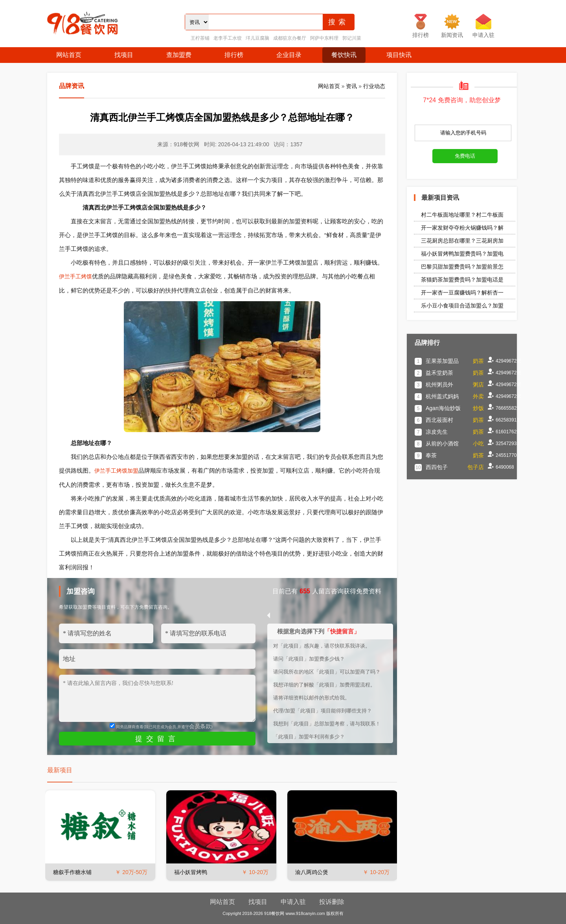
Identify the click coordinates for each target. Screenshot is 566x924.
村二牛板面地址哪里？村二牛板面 (462, 215)
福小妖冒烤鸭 (191, 872)
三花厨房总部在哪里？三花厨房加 (462, 241)
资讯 (351, 86)
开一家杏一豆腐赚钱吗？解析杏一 (462, 293)
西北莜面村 (439, 420)
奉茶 (431, 455)
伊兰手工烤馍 (75, 276)
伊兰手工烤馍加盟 (116, 471)
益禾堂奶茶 (439, 373)
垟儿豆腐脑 (257, 38)
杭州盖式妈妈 (442, 396)
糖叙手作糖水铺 (72, 872)
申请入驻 (293, 902)
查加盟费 (179, 55)
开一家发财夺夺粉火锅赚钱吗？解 (462, 228)
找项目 (124, 55)
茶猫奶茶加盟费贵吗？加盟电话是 (462, 280)
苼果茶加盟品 (442, 361)
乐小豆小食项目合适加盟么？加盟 (462, 306)
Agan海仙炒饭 (443, 408)
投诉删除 (332, 902)
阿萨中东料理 (324, 38)
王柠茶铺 (200, 38)
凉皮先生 (437, 432)
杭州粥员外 (439, 385)
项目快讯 (399, 55)
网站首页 (69, 55)
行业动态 (374, 86)
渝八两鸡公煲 (312, 872)
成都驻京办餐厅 (290, 38)
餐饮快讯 (344, 55)
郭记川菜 (352, 38)
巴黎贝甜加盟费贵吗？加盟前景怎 (462, 267)
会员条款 (200, 726)
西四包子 (437, 467)
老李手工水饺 (228, 38)
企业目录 (289, 55)
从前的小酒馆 (442, 444)
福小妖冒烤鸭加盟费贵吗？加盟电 (462, 254)
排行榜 (234, 55)
